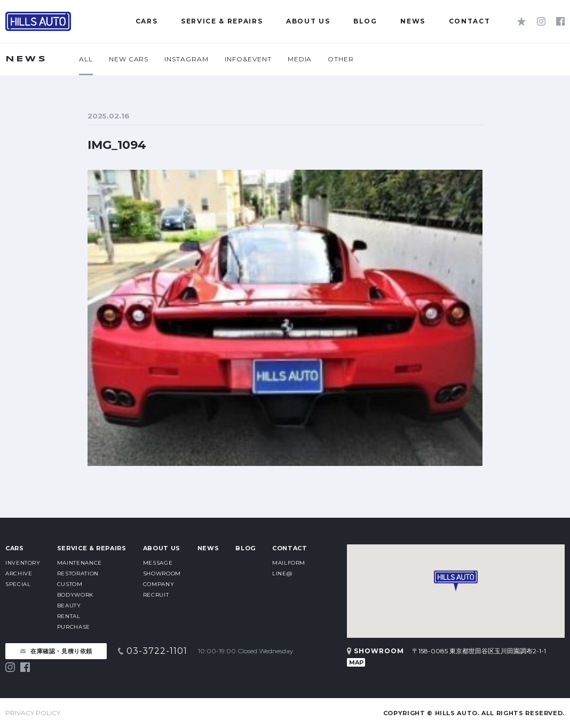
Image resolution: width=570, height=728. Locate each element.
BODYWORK (75, 595)
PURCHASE (74, 627)
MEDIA (300, 59)
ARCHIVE (19, 573)
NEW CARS (129, 59)
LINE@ (282, 573)
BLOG (246, 548)
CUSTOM (70, 584)
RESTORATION (78, 573)
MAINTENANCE (80, 563)
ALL (86, 59)
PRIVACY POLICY (33, 713)
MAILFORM (289, 563)
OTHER (341, 59)
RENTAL (69, 616)
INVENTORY (23, 563)
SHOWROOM (162, 573)
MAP (356, 662)
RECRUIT (156, 595)
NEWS (208, 548)
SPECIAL (18, 584)
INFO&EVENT (248, 59)
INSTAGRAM (187, 59)
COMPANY (159, 584)
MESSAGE (158, 563)
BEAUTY (69, 606)
